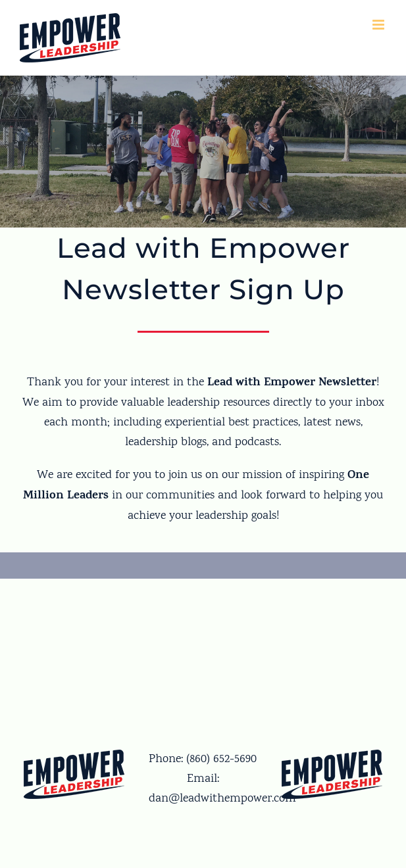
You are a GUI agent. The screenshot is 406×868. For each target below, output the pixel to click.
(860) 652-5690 (221, 759)
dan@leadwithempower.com (222, 799)
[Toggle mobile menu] (379, 25)
